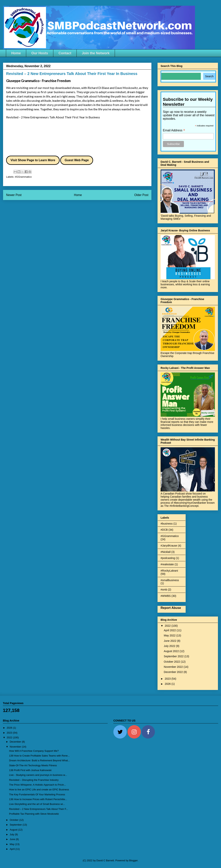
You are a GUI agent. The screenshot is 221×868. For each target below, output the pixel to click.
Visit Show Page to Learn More (33, 160)
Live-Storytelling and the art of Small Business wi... (37, 804)
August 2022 (172, 651)
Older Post (141, 195)
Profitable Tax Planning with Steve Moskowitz (34, 814)
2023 (168, 679)
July (12, 834)
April (13, 849)
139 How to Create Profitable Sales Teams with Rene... (39, 756)
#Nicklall (166, 552)
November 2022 (174, 667)
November (16, 747)
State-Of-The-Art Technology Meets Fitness (33, 765)
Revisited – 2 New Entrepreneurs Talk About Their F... (38, 809)
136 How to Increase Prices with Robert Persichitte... (38, 799)
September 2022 (174, 656)
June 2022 (170, 641)
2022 (168, 626)
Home (16, 53)
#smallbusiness (170, 580)
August (14, 830)
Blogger (133, 860)
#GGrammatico (23, 177)
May (12, 844)
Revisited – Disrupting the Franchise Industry (34, 780)
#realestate (167, 564)
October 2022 (172, 662)
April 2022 (170, 630)
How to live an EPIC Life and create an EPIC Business (39, 789)
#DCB (164, 530)
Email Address (174, 130)
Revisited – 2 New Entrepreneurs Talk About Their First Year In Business (53, 117)
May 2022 (170, 635)
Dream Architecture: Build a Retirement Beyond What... (39, 760)
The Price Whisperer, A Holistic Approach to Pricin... (37, 785)
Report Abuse (171, 608)
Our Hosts (40, 53)
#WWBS (166, 596)
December (16, 742)
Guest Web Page (77, 160)
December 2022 (174, 672)
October (15, 820)
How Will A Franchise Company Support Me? (34, 751)
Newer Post (14, 195)
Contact (65, 53)
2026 (168, 684)
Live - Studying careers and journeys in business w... (38, 775)
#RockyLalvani (169, 571)
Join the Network (96, 53)
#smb (164, 590)
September (16, 825)
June (13, 839)
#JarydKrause (169, 546)
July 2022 (170, 646)
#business (167, 524)
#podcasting (168, 558)
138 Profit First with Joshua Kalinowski (30, 770)
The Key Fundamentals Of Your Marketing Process (37, 794)
